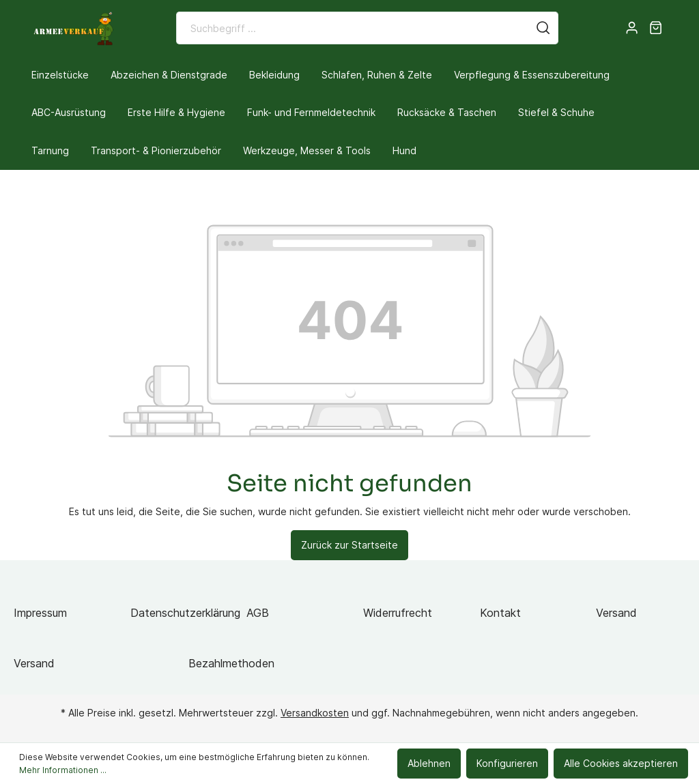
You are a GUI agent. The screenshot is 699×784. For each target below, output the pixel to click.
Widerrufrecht (398, 613)
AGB (258, 613)
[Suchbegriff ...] (353, 28)
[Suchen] (543, 28)
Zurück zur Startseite (349, 545)
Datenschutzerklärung (185, 613)
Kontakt (500, 613)
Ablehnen (429, 763)
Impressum (40, 613)
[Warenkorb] (656, 28)
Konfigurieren (507, 763)
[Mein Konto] (632, 28)
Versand (616, 613)
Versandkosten (315, 713)
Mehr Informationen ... (63, 770)
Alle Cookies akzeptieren (621, 763)
